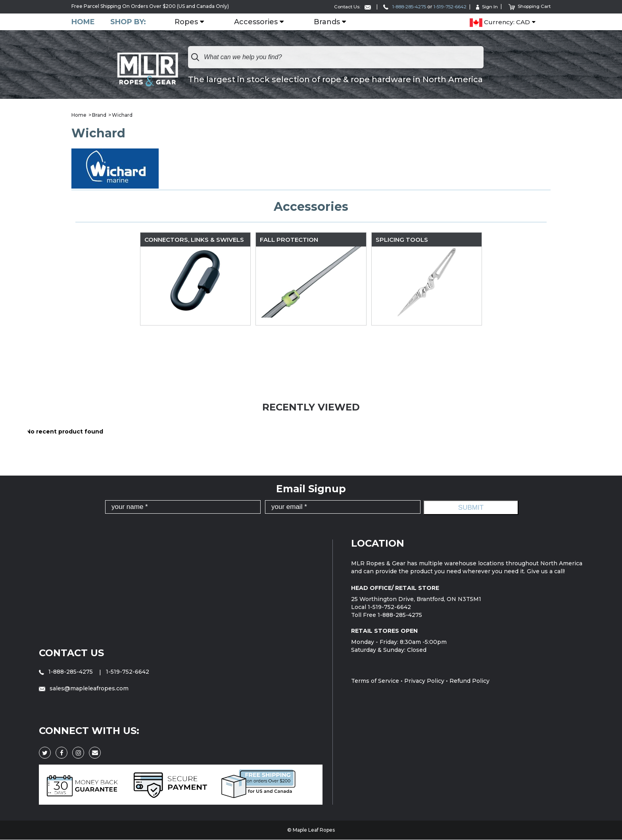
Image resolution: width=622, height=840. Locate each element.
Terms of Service (375, 681)
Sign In (486, 7)
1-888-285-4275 (397, 7)
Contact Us (72, 653)
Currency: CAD (500, 22)
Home (83, 22)
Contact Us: (342, 7)
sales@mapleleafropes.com (84, 688)
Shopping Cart (529, 6)
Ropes (187, 22)
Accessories (256, 22)
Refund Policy (469, 681)
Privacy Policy (424, 681)
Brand (99, 115)
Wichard (122, 115)
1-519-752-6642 (447, 7)
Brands (327, 22)
